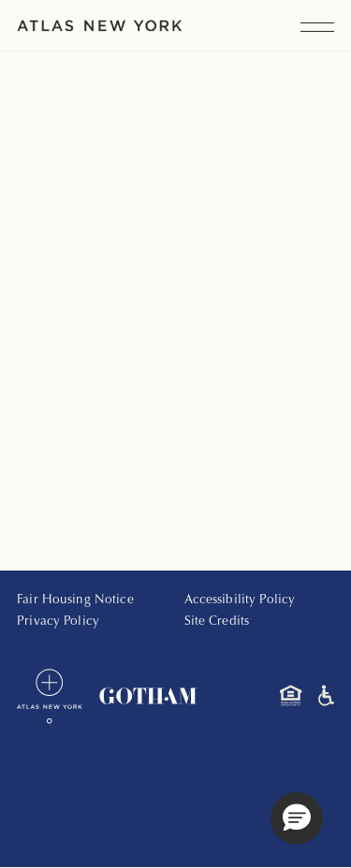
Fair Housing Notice (75, 600)
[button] (297, 818)
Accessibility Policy (240, 600)
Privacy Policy (58, 622)
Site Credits (217, 622)
